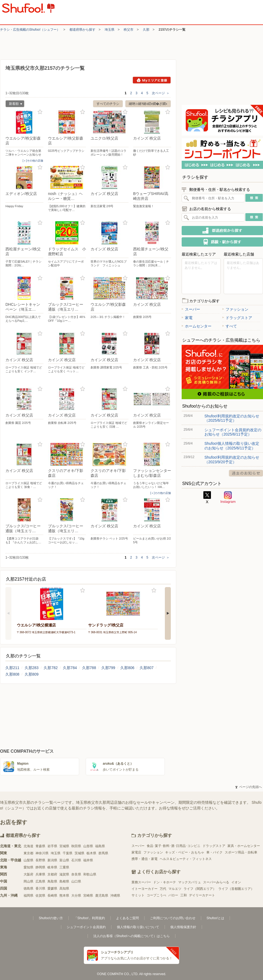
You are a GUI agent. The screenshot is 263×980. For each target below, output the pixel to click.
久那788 (89, 668)
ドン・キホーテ (165, 882)
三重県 (64, 867)
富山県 (64, 860)
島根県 (64, 881)
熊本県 (64, 896)
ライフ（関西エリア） (200, 889)
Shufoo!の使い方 (51, 918)
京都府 (52, 874)
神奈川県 (42, 853)
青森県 (40, 846)
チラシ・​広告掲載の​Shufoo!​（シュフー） (30, 30)
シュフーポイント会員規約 (86, 927)
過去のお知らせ (246, 473)
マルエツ (175, 889)
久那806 (127, 668)
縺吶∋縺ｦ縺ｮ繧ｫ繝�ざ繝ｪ (148, 104)
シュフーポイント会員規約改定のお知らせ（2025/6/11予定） (233, 432)
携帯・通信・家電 (145, 859)
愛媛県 (52, 888)
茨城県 (79, 853)
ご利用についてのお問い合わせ (173, 918)
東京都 (28, 853)
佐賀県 (40, 896)
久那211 (12, 668)
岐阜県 (52, 867)
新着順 (14, 104)
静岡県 (40, 867)
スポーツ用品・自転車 (241, 852)
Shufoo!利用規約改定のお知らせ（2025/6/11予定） (232, 418)
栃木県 (91, 853)
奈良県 (76, 874)
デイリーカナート (202, 895)
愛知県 (28, 867)
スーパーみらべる (216, 882)
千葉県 (68, 853)
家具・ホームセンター (244, 846)
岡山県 (28, 881)
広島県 (40, 881)
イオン (236, 882)
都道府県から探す (82, 30)
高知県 (64, 888)
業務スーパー (141, 882)
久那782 (51, 668)
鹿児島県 (102, 896)
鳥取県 (52, 881)
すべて (230, 326)
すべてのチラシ (108, 104)
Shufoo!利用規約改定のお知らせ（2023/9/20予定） (232, 459)
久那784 (70, 668)
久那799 (108, 668)
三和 (184, 895)
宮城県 (64, 846)
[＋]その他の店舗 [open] (33, 161)
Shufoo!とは (215, 918)
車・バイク (214, 852)
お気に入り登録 (40, 112)
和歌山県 (90, 874)
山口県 (76, 881)
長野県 (40, 860)
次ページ (161, 93)
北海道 (28, 846)
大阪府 (28, 874)
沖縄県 (115, 896)
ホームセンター (197, 326)
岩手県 (52, 846)
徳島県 (28, 888)
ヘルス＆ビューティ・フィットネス (186, 859)
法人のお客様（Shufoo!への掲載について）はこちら (131, 936)
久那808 (12, 674)
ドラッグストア (237, 318)
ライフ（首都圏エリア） (236, 889)
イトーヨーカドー (145, 889)
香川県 (40, 888)
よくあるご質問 (127, 918)
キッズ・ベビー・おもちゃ (185, 852)
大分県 (76, 896)
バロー (173, 895)
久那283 (32, 668)
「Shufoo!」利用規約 (89, 918)
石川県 (76, 860)
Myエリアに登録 (152, 80)
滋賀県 (64, 874)
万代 (163, 889)
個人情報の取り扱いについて (138, 927)
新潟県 (52, 860)
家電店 (136, 852)
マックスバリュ (190, 882)
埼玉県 (110, 30)
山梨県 (28, 860)
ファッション (235, 309)
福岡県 (28, 896)
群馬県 (103, 853)
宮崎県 (88, 896)
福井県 (88, 860)
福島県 (100, 846)
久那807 (147, 668)
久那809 (32, 674)
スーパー (191, 309)
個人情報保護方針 (183, 927)
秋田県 (76, 846)
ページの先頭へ (249, 787)
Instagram (228, 497)
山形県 (88, 846)
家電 (187, 318)
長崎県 (52, 896)
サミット (138, 895)
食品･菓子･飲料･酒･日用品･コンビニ (174, 846)
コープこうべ (156, 895)
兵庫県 (40, 874)
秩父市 (129, 30)
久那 (146, 30)
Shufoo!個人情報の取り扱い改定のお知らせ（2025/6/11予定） (232, 446)
